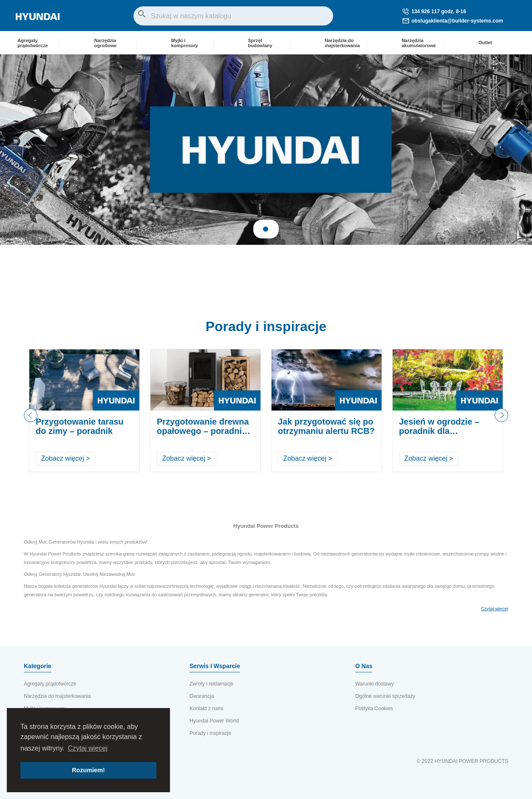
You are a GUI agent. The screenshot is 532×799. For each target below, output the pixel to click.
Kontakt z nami (206, 708)
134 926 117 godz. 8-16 (434, 11)
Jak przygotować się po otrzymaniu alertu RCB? (326, 426)
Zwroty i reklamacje (211, 684)
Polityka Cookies (374, 708)
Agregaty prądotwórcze (50, 684)
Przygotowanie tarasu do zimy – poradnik (80, 426)
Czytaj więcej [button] (87, 748)
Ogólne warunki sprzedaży (385, 696)
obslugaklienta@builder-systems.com (453, 21)
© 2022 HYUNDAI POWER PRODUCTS (462, 761)
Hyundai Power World (214, 721)
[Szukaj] (233, 16)
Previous (31, 415)
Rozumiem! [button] (88, 770)
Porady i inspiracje (266, 326)
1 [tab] (266, 229)
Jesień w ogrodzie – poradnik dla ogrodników (439, 431)
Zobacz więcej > (65, 458)
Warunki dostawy (375, 684)
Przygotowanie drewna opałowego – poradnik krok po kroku (203, 431)
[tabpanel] (266, 150)
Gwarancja (202, 696)
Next (502, 422)
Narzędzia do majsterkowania (57, 696)
